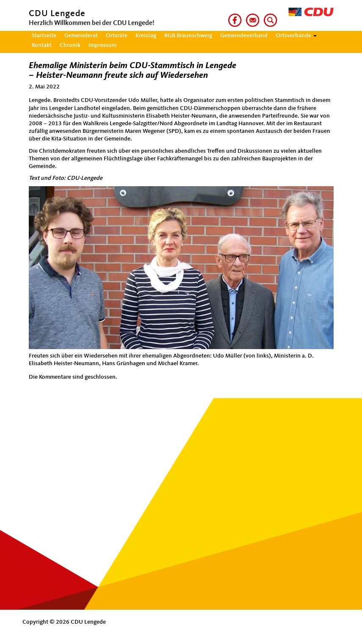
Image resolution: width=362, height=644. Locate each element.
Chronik (70, 45)
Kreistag (146, 36)
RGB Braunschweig (188, 36)
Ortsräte (117, 36)
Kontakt (42, 45)
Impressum (102, 45)
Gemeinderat (81, 36)
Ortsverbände (296, 36)
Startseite (44, 36)
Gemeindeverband (244, 36)
